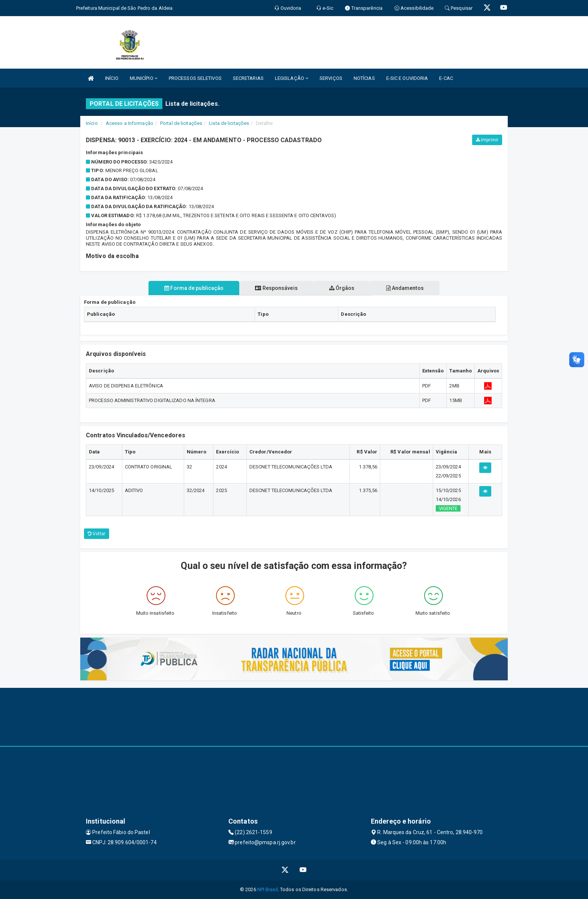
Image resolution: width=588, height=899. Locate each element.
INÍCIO (112, 78)
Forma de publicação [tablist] (194, 288)
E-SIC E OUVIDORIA (407, 78)
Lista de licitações (229, 123)
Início (92, 123)
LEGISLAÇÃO (292, 78)
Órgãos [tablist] (342, 288)
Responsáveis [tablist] (276, 288)
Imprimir (487, 140)
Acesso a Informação (130, 123)
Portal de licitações (181, 123)
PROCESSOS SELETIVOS (195, 78)
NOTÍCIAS (364, 78)
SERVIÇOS (331, 78)
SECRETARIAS (248, 78)
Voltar (97, 534)
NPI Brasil (268, 889)
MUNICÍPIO (144, 78)
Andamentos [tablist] (405, 288)
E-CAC (446, 78)
